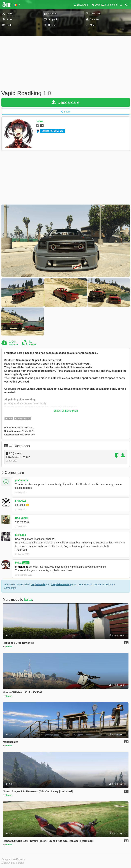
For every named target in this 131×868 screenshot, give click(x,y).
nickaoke (20, 535)
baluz (40, 121)
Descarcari (14, 344)
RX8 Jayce (21, 518)
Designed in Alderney (13, 859)
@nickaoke (22, 567)
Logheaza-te (38, 584)
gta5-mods (21, 480)
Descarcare (65, 102)
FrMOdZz (21, 501)
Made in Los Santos (13, 863)
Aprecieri (33, 344)
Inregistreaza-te (60, 584)
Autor (26, 563)
